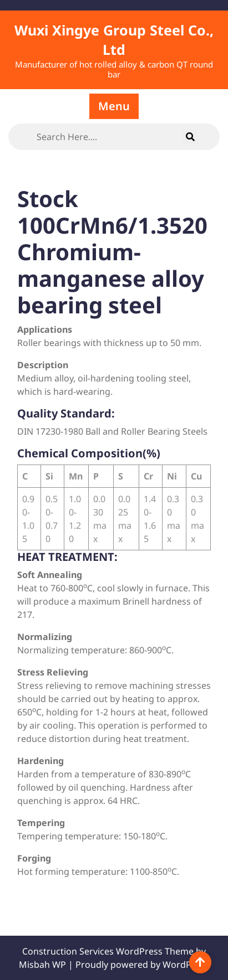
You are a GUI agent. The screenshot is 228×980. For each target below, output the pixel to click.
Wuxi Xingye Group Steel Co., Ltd (114, 40)
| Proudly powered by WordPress (139, 964)
